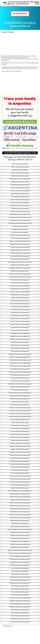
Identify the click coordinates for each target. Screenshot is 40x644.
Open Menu (37, 3)
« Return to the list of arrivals (8, 626)
